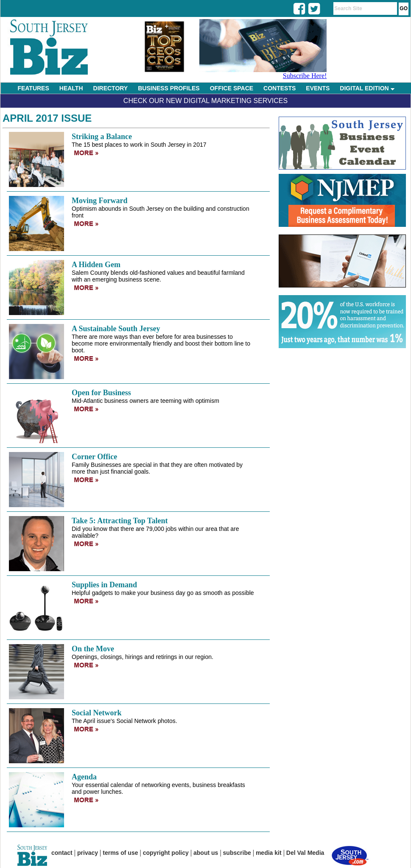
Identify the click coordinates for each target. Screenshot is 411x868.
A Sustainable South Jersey (116, 329)
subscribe (237, 853)
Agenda (84, 777)
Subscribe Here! (305, 76)
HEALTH (71, 88)
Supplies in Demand (104, 585)
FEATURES (33, 88)
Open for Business (101, 393)
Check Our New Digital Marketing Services (205, 101)
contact (62, 853)
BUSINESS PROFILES (169, 88)
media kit (269, 853)
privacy (88, 853)
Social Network (96, 713)
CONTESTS (280, 88)
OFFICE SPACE (232, 88)
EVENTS (318, 88)
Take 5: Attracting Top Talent (120, 521)
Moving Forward (99, 201)
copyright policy (166, 853)
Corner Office (94, 457)
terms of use (120, 853)
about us (206, 853)
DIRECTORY (111, 88)
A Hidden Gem (96, 265)
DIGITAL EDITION (367, 88)
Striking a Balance (102, 137)
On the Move (93, 649)
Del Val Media (305, 853)
